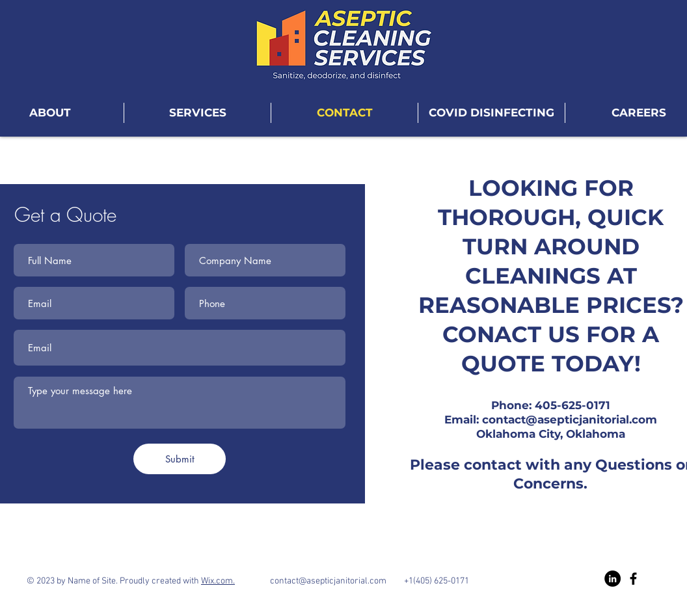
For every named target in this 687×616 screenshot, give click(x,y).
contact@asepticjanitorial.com (570, 420)
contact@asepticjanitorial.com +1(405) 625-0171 (352, 581)
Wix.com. (218, 581)
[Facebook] (633, 579)
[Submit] (180, 459)
